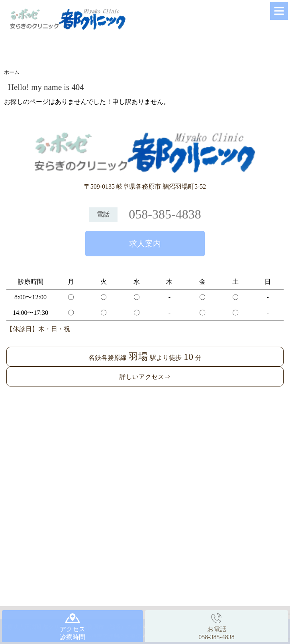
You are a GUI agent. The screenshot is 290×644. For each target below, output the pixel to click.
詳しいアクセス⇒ (145, 377)
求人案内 (145, 244)
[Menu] (279, 11)
